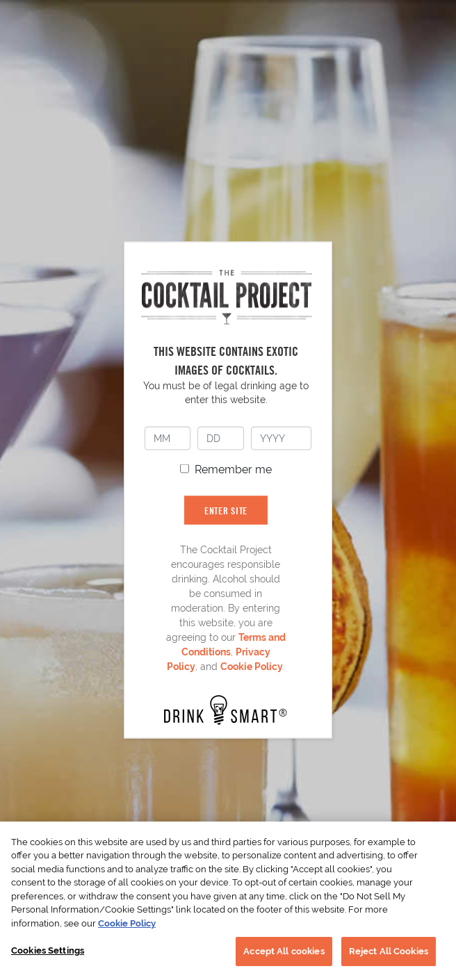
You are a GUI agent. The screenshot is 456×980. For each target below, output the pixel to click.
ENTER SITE (226, 510)
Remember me (233, 469)
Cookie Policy (252, 666)
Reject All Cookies (389, 951)
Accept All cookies (284, 951)
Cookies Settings (48, 950)
